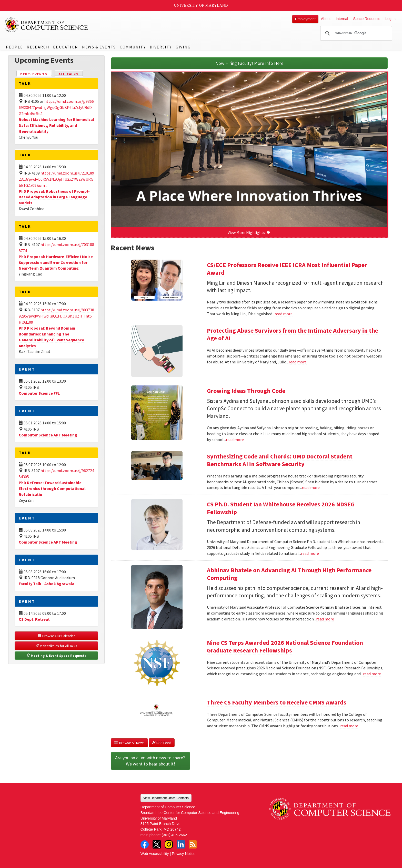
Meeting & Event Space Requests (56, 656)
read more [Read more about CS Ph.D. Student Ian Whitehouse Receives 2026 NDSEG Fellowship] (310, 553)
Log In (390, 19)
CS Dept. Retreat (34, 619)
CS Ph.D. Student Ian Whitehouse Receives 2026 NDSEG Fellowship (281, 508)
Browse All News (129, 743)
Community (133, 47)
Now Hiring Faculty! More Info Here (249, 63)
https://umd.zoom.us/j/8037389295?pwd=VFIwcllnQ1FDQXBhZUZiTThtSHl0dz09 (56, 316)
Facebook (145, 844)
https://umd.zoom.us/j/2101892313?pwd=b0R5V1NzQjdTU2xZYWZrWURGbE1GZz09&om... (56, 179)
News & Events (99, 47)
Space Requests (367, 19)
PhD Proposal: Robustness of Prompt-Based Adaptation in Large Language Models (54, 197)
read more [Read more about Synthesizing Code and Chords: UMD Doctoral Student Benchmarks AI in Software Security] (311, 487)
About (326, 19)
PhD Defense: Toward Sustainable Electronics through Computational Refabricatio (52, 488)
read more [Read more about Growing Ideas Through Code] (235, 440)
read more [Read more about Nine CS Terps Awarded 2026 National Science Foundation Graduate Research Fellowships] (372, 674)
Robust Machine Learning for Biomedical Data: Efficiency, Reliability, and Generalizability (56, 125)
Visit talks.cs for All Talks (56, 646)
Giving (183, 47)
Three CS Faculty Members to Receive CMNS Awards (277, 702)
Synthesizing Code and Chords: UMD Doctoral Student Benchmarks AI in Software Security (280, 460)
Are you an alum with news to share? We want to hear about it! (150, 761)
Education (66, 47)
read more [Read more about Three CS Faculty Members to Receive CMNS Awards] (349, 726)
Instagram (169, 844)
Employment (305, 19)
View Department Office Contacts (166, 798)
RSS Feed (162, 743)
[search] (355, 33)
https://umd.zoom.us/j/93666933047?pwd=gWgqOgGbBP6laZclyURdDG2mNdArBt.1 (56, 107)
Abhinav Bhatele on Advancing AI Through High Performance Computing (289, 574)
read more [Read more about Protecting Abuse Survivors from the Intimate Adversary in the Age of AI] (298, 362)
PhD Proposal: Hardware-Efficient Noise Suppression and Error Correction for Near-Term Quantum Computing (56, 262)
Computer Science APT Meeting (48, 435)
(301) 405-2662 (174, 835)
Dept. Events (36, 74)
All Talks (69, 74)
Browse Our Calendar (56, 636)
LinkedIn (181, 844)
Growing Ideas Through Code (246, 391)
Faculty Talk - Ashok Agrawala (47, 584)
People (14, 47)
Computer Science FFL (39, 393)
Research (38, 47)
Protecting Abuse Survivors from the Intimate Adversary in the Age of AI (293, 334)
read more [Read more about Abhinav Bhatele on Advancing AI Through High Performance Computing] (325, 619)
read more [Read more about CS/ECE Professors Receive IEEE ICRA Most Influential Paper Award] (284, 314)
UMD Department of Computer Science (46, 25)
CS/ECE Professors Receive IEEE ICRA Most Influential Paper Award (287, 269)
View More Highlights (249, 232)
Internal (342, 19)
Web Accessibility (155, 854)
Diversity (161, 47)
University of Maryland (201, 6)
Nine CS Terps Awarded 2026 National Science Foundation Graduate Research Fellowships (285, 646)
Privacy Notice (184, 854)
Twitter (157, 844)
